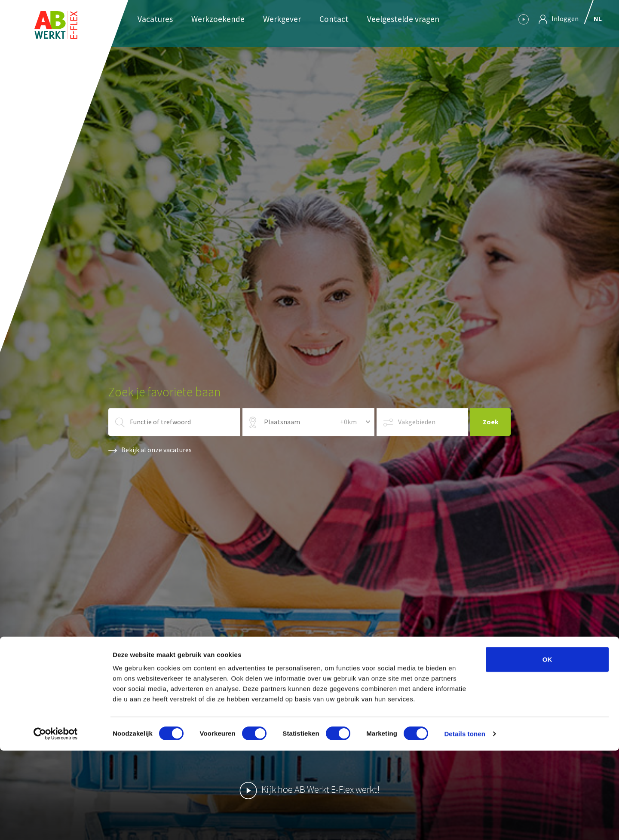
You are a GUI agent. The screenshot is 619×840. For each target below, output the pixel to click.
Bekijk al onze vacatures (150, 450)
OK (547, 749)
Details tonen (464, 823)
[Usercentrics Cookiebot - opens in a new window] (56, 823)
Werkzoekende (218, 19)
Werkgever (282, 19)
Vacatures (155, 19)
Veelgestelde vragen (403, 19)
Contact (334, 19)
